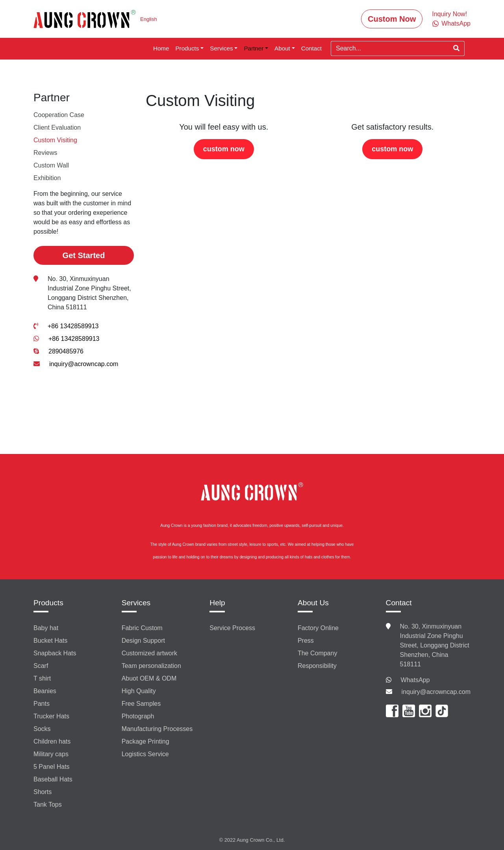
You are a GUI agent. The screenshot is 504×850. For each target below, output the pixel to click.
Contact (311, 48)
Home (161, 48)
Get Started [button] (84, 255)
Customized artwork (149, 653)
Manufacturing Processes (157, 729)
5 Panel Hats (52, 767)
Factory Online (318, 628)
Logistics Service (145, 754)
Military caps (51, 754)
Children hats (52, 741)
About (282, 48)
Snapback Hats (55, 653)
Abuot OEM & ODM (149, 678)
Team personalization (151, 666)
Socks (42, 729)
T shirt (42, 678)
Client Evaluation (57, 127)
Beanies (45, 691)
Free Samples (141, 704)
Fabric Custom (142, 628)
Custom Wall (51, 165)
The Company (318, 653)
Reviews (45, 153)
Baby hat (46, 628)
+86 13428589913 (73, 326)
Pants (42, 704)
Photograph (138, 716)
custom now (224, 149)
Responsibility (317, 666)
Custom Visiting (55, 140)
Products (187, 48)
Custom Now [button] (392, 19)
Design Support (143, 641)
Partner (254, 48)
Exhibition (47, 178)
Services (221, 48)
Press (306, 641)
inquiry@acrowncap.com (84, 364)
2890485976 (66, 351)
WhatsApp (415, 680)
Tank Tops (48, 804)
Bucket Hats (50, 641)
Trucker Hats (51, 716)
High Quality (139, 691)
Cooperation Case (59, 115)
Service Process (232, 628)
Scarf (41, 666)
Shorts (43, 792)
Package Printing (145, 741)
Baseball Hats (53, 779)
